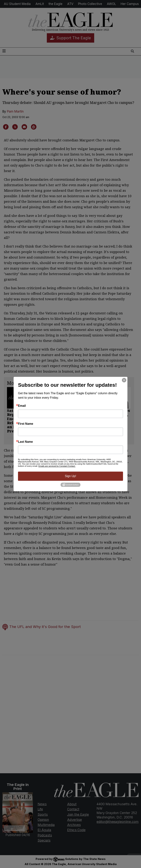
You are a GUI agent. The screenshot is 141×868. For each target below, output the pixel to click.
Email (22, 406)
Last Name (25, 442)
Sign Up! (70, 476)
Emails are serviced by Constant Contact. (57, 466)
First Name (26, 424)
